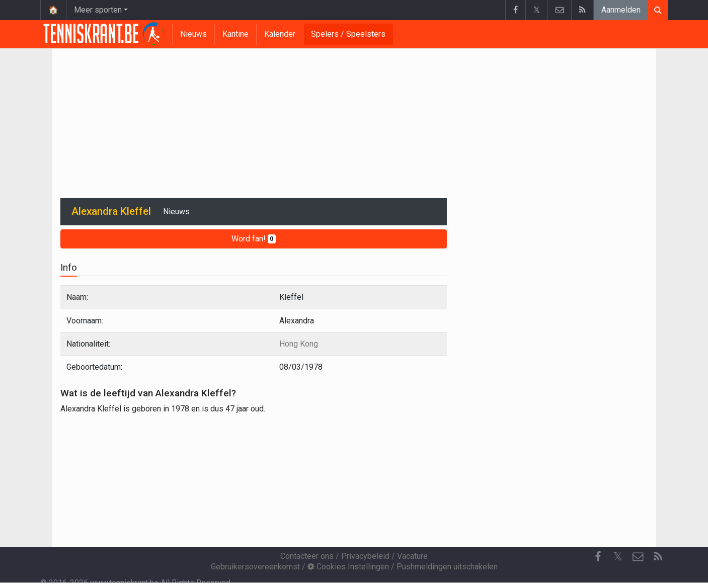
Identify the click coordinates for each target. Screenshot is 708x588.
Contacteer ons (307, 556)
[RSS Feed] (658, 557)
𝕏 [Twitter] (618, 557)
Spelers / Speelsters (348, 34)
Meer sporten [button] (98, 10)
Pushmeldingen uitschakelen (447, 567)
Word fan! (254, 239)
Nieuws (193, 34)
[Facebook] (598, 557)
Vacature (412, 556)
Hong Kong (299, 344)
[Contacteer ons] (638, 557)
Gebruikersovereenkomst (255, 567)
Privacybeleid (365, 556)
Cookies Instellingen (348, 567)
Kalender (280, 34)
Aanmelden (621, 10)
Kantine (235, 34)
